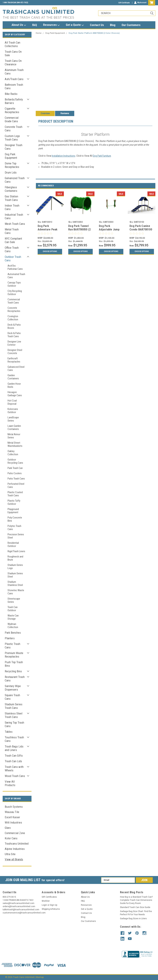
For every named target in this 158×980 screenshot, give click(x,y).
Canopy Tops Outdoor (14, 284)
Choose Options (50, 251)
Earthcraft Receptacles (14, 360)
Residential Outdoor (13, 544)
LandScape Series (13, 419)
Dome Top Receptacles (12, 165)
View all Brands (14, 859)
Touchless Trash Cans (14, 739)
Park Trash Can (15, 468)
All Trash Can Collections (12, 44)
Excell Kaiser (12, 817)
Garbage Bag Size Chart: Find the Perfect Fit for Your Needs (136, 913)
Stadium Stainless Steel (15, 583)
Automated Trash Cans (16, 276)
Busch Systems (14, 807)
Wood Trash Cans (15, 776)
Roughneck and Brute (15, 558)
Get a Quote (75, 25)
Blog (113, 25)
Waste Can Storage (13, 617)
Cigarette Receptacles (12, 110)
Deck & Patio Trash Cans (14, 335)
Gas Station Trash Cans (11, 198)
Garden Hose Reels (14, 385)
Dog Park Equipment (11, 156)
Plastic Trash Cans (12, 646)
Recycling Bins (13, 671)
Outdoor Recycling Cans (15, 461)
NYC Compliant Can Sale (13, 240)
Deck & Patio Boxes (14, 326)
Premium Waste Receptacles (14, 655)
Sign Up (54, 905)
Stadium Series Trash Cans (14, 706)
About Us (19, 25)
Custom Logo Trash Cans (12, 138)
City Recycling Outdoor (15, 293)
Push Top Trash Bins (14, 664)
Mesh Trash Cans (15, 224)
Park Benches (13, 633)
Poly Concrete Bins (15, 519)
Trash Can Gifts (14, 756)
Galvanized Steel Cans (16, 368)
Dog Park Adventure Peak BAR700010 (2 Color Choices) (48, 231)
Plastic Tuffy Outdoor (14, 502)
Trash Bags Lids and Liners (14, 748)
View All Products (10, 783)
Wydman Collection (13, 626)
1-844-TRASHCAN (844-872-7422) (15, 3)
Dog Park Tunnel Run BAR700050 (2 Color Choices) (79, 229)
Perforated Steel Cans (16, 485)
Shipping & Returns (51, 909)
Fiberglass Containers (11, 189)
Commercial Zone (15, 833)
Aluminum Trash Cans (14, 72)
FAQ (35, 25)
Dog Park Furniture (102, 156)
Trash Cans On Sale (13, 53)
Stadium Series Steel (15, 575)
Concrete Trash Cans (14, 129)
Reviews (65, 113)
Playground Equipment (13, 511)
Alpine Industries (15, 849)
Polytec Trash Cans (14, 528)
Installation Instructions (64, 156)
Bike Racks (11, 94)
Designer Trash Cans (14, 147)
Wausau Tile (12, 812)
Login (44, 905)
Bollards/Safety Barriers (14, 101)
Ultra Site (10, 854)
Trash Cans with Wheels (14, 769)
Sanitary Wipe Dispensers (13, 688)
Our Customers (131, 25)
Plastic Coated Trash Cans (15, 494)
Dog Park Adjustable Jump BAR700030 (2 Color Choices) (109, 231)
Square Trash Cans (12, 697)
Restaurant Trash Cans (15, 679)
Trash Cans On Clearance (13, 63)
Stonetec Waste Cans (16, 592)
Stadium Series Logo (15, 567)
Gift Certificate (124, 3)
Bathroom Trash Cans (14, 86)
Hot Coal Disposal (12, 402)
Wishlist (46, 901)
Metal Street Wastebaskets (15, 444)
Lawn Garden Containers (14, 427)
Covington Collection (13, 318)
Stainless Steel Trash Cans (14, 715)
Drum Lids (11, 172)
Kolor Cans (11, 838)
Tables (9, 732)
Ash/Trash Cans (14, 79)
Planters (10, 638)
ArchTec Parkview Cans (15, 267)
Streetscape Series (14, 600)
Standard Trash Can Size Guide (135, 907)
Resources (51, 25)
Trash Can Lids (13, 761)
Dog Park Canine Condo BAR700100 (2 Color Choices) (141, 229)
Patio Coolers (15, 473)
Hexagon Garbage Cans (15, 394)
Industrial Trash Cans (14, 216)
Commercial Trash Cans (14, 301)
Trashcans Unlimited (17, 844)
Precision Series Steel (16, 536)
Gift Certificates (49, 897)
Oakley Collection (13, 453)
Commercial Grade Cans (12, 119)
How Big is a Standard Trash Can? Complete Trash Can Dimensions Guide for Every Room (136, 900)
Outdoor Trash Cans (13, 259)
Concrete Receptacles (14, 309)
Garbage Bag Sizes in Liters (133, 919)
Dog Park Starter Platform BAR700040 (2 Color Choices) (94, 33)
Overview (45, 113)
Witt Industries (13, 822)
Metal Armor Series (14, 436)
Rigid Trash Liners (16, 551)
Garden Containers (13, 377)
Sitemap (40, 976)
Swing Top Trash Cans (14, 724)
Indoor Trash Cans (12, 207)
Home (39, 33)
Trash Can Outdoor (13, 609)
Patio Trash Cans (16, 479)
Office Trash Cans (12, 249)
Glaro (8, 828)
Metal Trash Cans (12, 231)
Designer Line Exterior (14, 343)
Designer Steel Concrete (15, 352)
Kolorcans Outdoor (13, 411)
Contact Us (97, 25)
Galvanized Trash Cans (15, 180)
